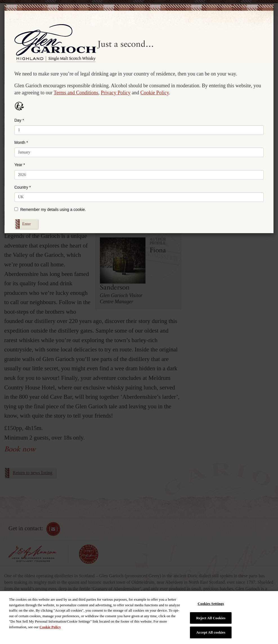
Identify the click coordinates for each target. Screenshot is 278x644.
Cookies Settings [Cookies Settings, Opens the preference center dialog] (211, 604)
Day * (19, 120)
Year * (20, 165)
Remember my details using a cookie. (50, 210)
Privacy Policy (116, 93)
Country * (23, 187)
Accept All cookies (211, 632)
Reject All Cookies (211, 618)
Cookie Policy (155, 93)
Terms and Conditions (76, 93)
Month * (21, 142)
